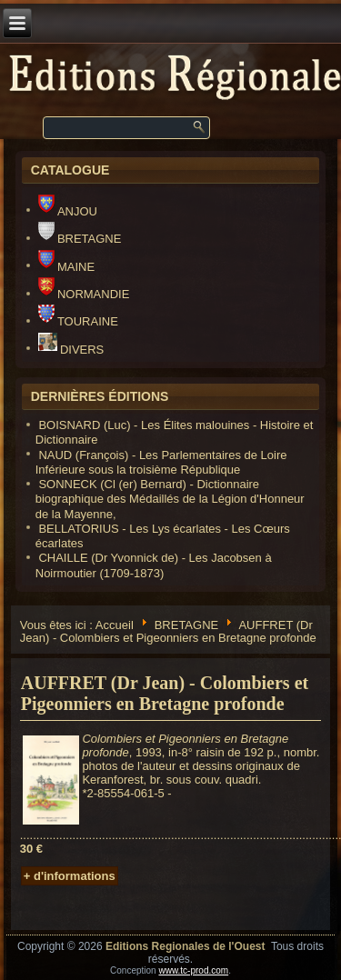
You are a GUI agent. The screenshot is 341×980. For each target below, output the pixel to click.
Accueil (115, 624)
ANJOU (68, 211)
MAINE (66, 267)
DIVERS (71, 350)
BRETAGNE (80, 239)
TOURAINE (78, 321)
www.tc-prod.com (193, 970)
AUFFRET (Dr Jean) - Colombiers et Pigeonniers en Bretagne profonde (165, 693)
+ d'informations (70, 876)
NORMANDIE (84, 294)
